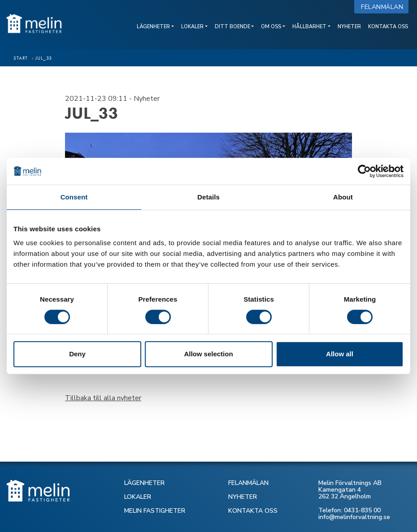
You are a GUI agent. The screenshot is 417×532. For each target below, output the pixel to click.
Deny (77, 354)
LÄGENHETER (144, 483)
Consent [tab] (74, 197)
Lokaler (192, 27)
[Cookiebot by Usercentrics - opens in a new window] (364, 171)
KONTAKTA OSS (253, 511)
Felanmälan (384, 7)
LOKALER (138, 497)
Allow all (340, 354)
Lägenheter (153, 27)
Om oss (271, 27)
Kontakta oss (388, 27)
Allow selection (208, 354)
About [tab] (343, 197)
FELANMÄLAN (248, 483)
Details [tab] (208, 197)
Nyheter (349, 27)
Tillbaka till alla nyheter (103, 398)
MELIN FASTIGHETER (155, 511)
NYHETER (243, 497)
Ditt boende (232, 27)
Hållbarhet (309, 27)
